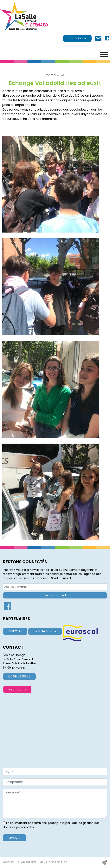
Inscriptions (77, 38)
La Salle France (45, 631)
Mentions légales (53, 862)
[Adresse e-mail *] (55, 587)
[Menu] (104, 54)
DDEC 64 (15, 631)
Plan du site (27, 862)
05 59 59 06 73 (19, 676)
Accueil (9, 862)
